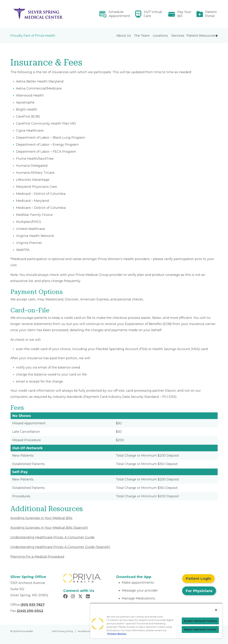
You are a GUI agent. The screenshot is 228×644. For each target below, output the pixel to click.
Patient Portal (211, 14)
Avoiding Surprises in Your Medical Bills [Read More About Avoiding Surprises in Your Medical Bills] (41, 518)
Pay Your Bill (184, 14)
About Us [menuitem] (124, 36)
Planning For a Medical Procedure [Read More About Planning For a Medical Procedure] (37, 557)
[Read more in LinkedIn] (88, 597)
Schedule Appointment (119, 14)
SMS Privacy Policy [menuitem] (63, 631)
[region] (156, 621)
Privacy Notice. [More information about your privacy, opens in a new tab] (117, 634)
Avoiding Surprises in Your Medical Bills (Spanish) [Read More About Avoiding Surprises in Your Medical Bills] (49, 528)
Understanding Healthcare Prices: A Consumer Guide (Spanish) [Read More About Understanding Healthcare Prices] (60, 547)
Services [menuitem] (178, 36)
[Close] (216, 610)
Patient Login (198, 579)
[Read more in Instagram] (73, 597)
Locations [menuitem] (160, 36)
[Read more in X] (81, 597)
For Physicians (199, 591)
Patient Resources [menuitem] (201, 36)
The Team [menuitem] (142, 36)
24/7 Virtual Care (153, 14)
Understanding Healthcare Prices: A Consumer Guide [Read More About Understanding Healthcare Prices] (52, 537)
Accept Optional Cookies (200, 621)
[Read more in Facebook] (66, 597)
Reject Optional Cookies (200, 629)
